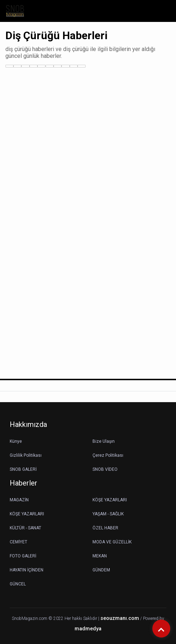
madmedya (88, 629)
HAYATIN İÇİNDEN (27, 570)
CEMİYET (18, 542)
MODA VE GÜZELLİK (112, 542)
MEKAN (100, 556)
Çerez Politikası (108, 455)
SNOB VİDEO (105, 469)
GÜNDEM (101, 570)
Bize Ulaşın (104, 441)
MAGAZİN (19, 500)
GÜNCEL (18, 584)
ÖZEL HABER (105, 528)
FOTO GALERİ (23, 556)
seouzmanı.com (120, 618)
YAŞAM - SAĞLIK (108, 514)
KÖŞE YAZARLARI (110, 500)
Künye (16, 441)
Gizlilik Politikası (26, 455)
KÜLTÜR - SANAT (25, 528)
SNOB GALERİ (23, 469)
